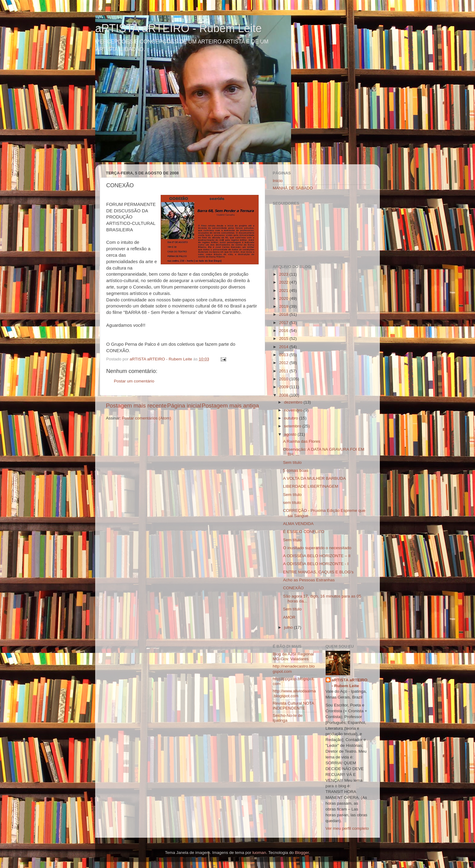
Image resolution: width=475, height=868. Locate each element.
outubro (292, 418)
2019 (284, 306)
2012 (284, 363)
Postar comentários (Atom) (147, 418)
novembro (294, 410)
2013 (284, 355)
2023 (284, 274)
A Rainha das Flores (302, 441)
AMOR (289, 617)
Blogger (302, 853)
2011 (284, 371)
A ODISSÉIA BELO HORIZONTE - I (316, 564)
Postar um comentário (134, 381)
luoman (259, 853)
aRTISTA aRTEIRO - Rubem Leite (178, 28)
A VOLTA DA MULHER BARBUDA (314, 478)
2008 (284, 395)
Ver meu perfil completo (347, 828)
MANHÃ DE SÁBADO (293, 188)
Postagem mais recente (136, 406)
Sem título (292, 462)
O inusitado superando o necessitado (317, 548)
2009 (284, 387)
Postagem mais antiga (230, 406)
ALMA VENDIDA (298, 524)
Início (278, 181)
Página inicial (184, 406)
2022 (284, 282)
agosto (291, 434)
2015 (284, 339)
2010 (284, 379)
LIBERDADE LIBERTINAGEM (311, 486)
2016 (284, 331)
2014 (284, 347)
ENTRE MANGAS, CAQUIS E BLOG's (318, 572)
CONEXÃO (294, 588)
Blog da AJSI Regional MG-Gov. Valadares (293, 656)
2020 (284, 298)
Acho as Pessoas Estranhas (309, 580)
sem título (292, 503)
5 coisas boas (296, 470)
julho (289, 627)
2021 (284, 291)
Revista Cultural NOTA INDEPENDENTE (293, 706)
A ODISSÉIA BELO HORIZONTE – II (317, 556)
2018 (284, 314)
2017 (284, 323)
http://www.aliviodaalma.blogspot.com (294, 693)
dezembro (294, 402)
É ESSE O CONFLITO (304, 532)
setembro (293, 426)
